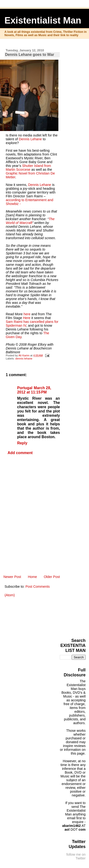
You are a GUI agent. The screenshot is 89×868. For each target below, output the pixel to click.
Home (32, 577)
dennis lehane (24, 359)
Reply (22, 443)
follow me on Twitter (76, 856)
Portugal (25, 388)
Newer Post (12, 577)
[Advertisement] (74, 615)
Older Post (52, 577)
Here (27, 318)
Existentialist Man (43, 20)
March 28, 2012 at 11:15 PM (34, 390)
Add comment (20, 453)
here (27, 314)
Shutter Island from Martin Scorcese (28, 168)
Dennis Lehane (30, 139)
